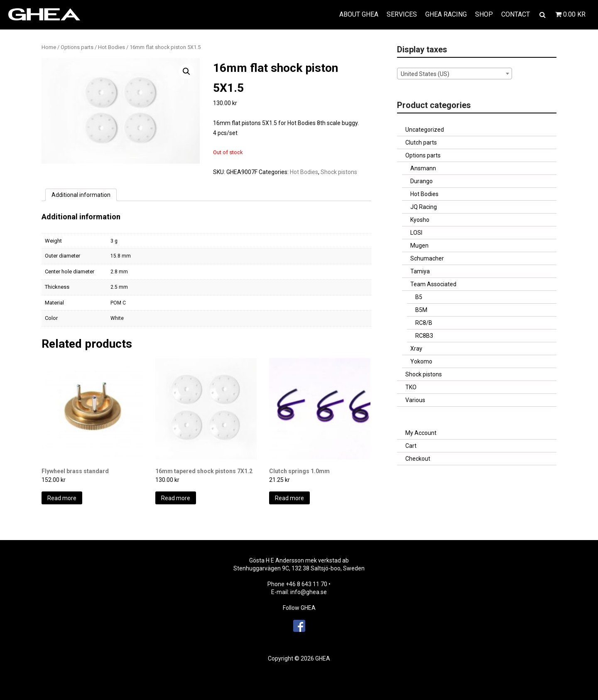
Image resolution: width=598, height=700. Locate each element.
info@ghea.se (309, 592)
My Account (421, 433)
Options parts (77, 47)
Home (49, 47)
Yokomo (421, 361)
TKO (411, 387)
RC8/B (424, 323)
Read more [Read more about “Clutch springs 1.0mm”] (289, 498)
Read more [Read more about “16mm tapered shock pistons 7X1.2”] (176, 498)
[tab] (81, 195)
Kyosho (420, 220)
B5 (419, 297)
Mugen (419, 246)
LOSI (416, 233)
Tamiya (420, 271)
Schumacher (427, 258)
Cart (411, 446)
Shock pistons (339, 172)
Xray (416, 349)
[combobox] (455, 74)
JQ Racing (424, 207)
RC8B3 (424, 336)
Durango (422, 181)
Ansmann (423, 168)
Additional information (81, 195)
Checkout (418, 459)
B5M (421, 310)
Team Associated (433, 284)
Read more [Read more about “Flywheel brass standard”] (62, 498)
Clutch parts (421, 142)
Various (415, 400)
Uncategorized (425, 130)
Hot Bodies (112, 47)
